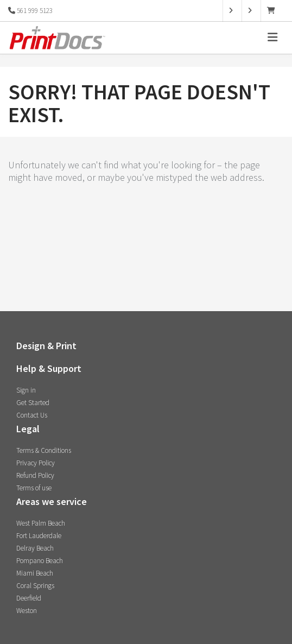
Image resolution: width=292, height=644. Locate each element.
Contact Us (32, 415)
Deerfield (29, 598)
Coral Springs (35, 586)
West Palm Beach (41, 523)
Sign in (26, 390)
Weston (27, 611)
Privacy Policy (36, 463)
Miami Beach (35, 573)
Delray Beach (35, 548)
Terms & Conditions (44, 450)
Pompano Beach (40, 561)
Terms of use (34, 488)
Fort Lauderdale (39, 536)
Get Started (33, 403)
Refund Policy (35, 475)
